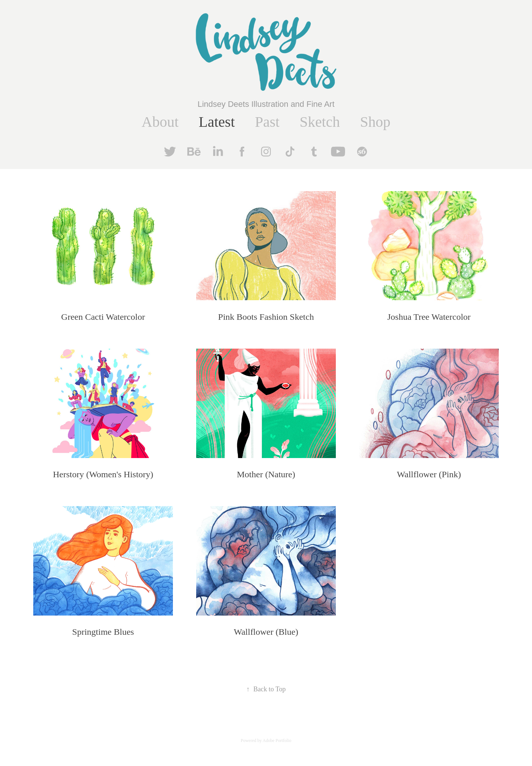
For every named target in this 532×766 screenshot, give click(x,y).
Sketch (320, 122)
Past (267, 122)
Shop (375, 122)
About (160, 122)
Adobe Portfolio (277, 740)
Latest (217, 122)
